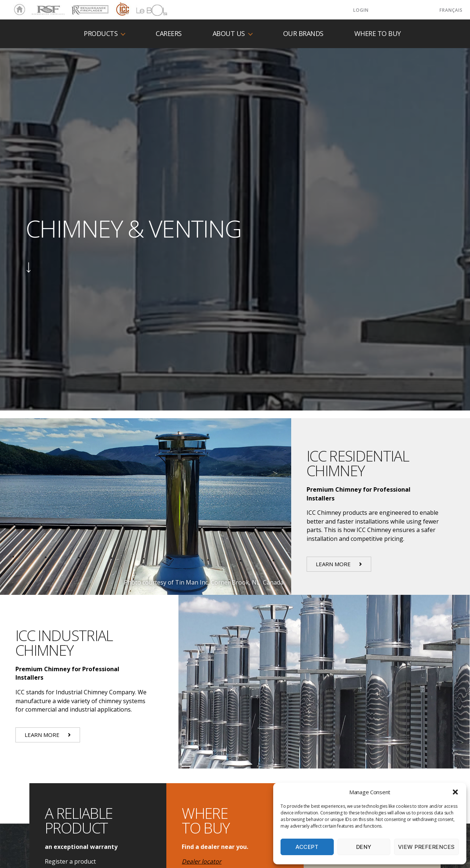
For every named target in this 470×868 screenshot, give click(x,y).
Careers (169, 34)
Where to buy (378, 34)
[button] (455, 792)
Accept (307, 847)
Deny (364, 847)
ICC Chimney (122, 10)
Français (451, 10)
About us (229, 34)
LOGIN (361, 10)
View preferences (426, 847)
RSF (35, 7)
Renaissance (89, 7)
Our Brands (303, 34)
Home (18, 10)
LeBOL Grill (145, 10)
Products (101, 34)
